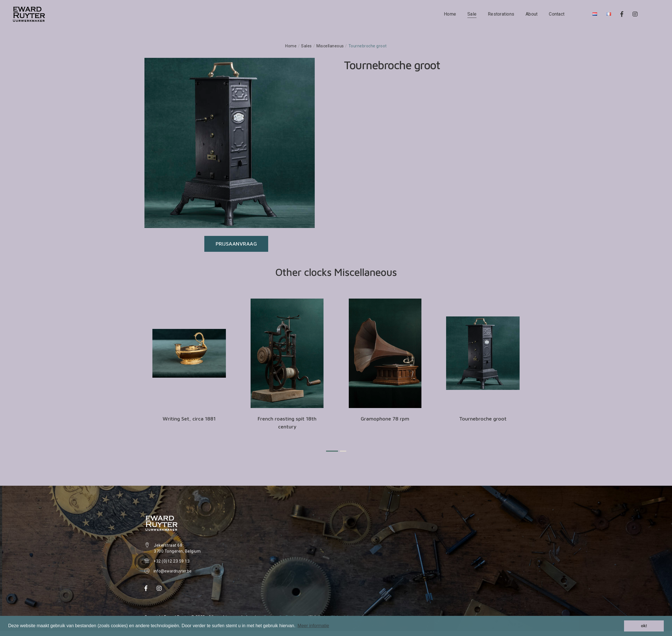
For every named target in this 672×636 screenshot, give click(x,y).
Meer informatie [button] (313, 626)
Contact (557, 14)
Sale (472, 14)
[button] (332, 451)
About (532, 14)
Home (451, 14)
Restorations (502, 14)
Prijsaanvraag (236, 244)
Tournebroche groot (483, 419)
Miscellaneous (330, 46)
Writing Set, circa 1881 (189, 419)
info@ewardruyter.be (173, 571)
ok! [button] (644, 626)
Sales (306, 46)
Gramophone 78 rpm (385, 419)
